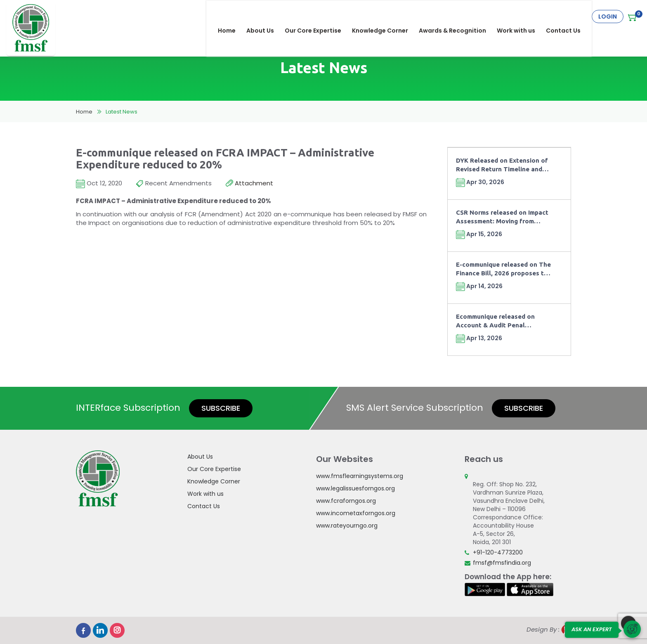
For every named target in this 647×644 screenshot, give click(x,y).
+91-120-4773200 (498, 552)
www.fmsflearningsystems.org (360, 476)
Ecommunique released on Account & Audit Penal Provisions (495, 321)
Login (608, 17)
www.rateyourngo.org (347, 526)
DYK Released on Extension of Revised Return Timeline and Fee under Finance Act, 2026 (502, 165)
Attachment (249, 183)
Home (233, 17)
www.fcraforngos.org (346, 501)
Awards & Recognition (458, 17)
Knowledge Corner (386, 17)
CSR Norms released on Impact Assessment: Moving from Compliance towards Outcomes (503, 217)
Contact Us (569, 17)
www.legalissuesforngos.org (355, 488)
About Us (266, 17)
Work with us (522, 17)
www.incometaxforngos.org (356, 513)
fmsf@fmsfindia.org (502, 563)
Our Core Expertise (319, 17)
